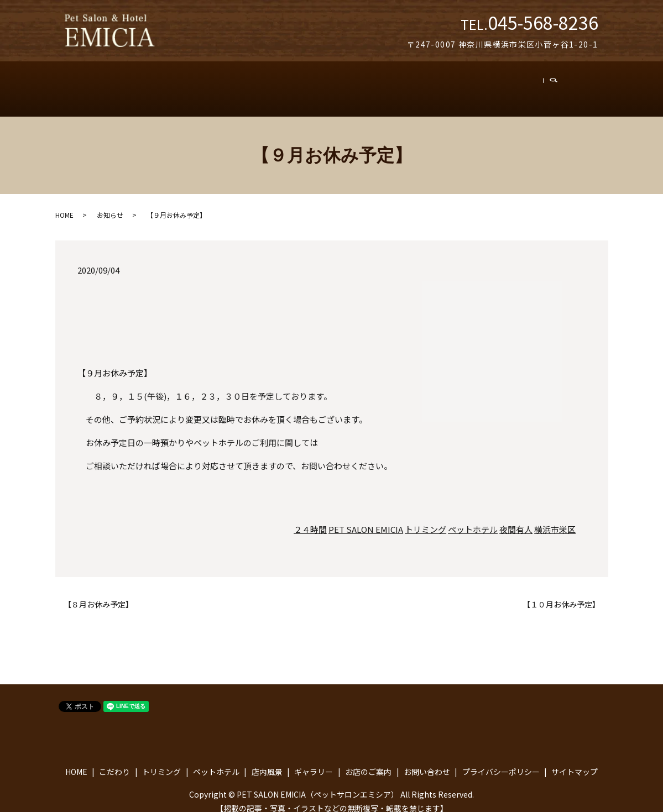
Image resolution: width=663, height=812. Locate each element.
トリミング (208, 83)
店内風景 (336, 83)
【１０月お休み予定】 (561, 593)
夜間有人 (516, 518)
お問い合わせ (528, 83)
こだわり (152, 83)
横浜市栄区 (555, 518)
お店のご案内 (458, 83)
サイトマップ (575, 760)
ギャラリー (394, 83)
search (577, 83)
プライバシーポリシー (501, 760)
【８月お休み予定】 (98, 593)
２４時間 (310, 518)
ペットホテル (273, 83)
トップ (103, 83)
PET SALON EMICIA (366, 518)
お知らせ (110, 204)
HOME (64, 204)
